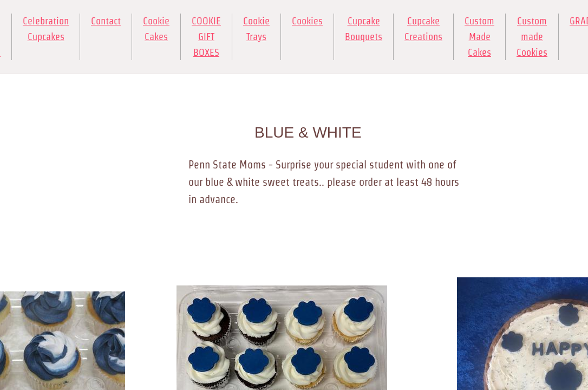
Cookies (307, 21)
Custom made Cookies (532, 37)
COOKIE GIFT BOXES (206, 37)
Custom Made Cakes (479, 37)
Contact (106, 21)
